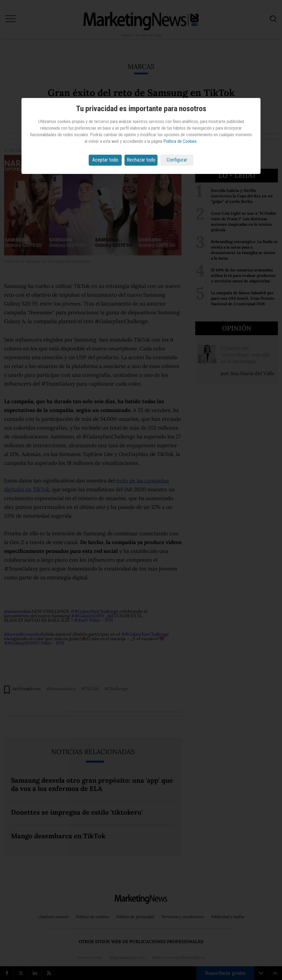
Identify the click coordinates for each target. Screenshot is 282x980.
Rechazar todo (141, 160)
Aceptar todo (105, 160)
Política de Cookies (180, 141)
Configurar (177, 160)
